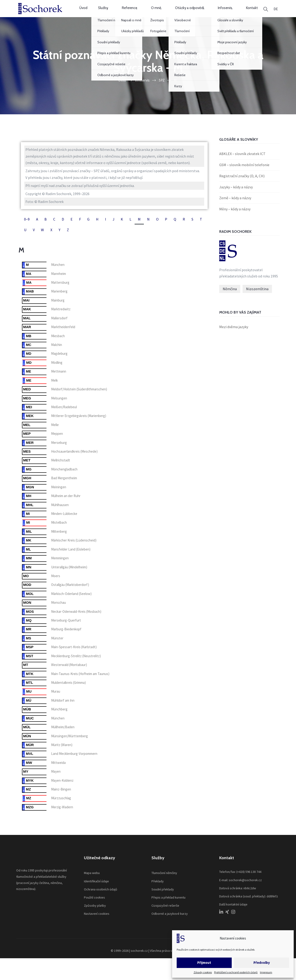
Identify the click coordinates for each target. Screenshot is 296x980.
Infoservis (216, 12)
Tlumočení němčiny (164, 881)
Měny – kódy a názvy (235, 217)
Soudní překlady (163, 897)
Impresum (266, 972)
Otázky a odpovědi (184, 12)
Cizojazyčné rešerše (165, 914)
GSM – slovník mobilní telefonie (244, 173)
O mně (155, 12)
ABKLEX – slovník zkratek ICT (242, 162)
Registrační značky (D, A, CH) (242, 184)
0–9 (27, 227)
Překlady (158, 889)
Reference (132, 12)
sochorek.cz (139, 959)
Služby (109, 12)
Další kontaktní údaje (233, 912)
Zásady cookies (203, 972)
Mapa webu (92, 881)
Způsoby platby (95, 914)
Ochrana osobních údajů (101, 897)
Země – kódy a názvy (235, 206)
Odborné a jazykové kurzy (170, 922)
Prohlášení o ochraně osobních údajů (236, 972)
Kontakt (239, 12)
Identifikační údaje (96, 889)
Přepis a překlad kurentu (168, 905)
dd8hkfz (272, 904)
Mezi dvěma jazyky (234, 335)
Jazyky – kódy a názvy (236, 195)
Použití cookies (94, 905)
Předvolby (262, 963)
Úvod (90, 12)
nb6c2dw (250, 896)
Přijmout (204, 963)
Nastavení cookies (97, 922)
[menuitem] (276, 12)
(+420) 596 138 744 (249, 880)
